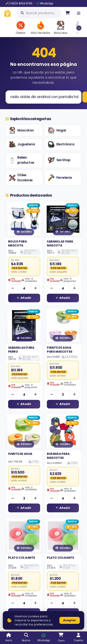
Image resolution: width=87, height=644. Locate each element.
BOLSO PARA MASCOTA (18, 243)
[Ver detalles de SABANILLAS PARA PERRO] (24, 325)
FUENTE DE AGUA (20, 454)
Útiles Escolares (21, 178)
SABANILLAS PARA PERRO (21, 349)
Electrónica (61, 144)
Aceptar (70, 620)
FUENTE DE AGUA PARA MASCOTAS (60, 349)
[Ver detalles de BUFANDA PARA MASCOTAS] (63, 432)
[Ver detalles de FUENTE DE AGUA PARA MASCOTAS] (63, 325)
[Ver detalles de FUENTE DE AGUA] (24, 432)
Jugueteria (22, 144)
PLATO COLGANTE (22, 558)
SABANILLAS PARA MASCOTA (60, 243)
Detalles (24, 232)
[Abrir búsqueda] (39, 13)
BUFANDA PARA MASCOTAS (58, 456)
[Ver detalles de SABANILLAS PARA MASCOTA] (63, 219)
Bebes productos (22, 160)
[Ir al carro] (68, 13)
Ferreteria (60, 178)
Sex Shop (59, 160)
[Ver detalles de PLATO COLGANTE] (24, 536)
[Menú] (79, 13)
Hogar (57, 130)
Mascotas (21, 130)
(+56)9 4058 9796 (19, 3)
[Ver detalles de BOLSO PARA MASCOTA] (24, 219)
